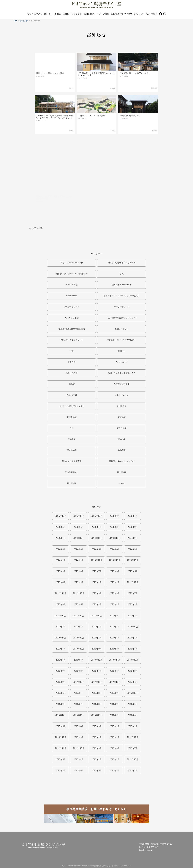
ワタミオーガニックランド (72, 340)
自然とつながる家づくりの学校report (72, 274)
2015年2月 (115, 726)
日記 (72, 428)
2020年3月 (133, 638)
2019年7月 (133, 649)
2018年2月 (61, 682)
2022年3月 (97, 604)
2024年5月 (97, 549)
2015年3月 (97, 726)
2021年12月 (61, 616)
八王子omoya (122, 362)
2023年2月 (97, 582)
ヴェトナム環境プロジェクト (72, 406)
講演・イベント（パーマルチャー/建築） (122, 296)
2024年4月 (115, 549)
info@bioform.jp (146, 850)
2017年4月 (79, 693)
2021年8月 (133, 616)
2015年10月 (97, 715)
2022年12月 (133, 582)
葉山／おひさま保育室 (72, 461)
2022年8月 (115, 593)
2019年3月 (79, 660)
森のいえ (122, 439)
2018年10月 (133, 660)
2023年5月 (133, 571)
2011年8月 (61, 770)
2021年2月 (97, 627)
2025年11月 (79, 516)
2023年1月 (115, 582)
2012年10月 (79, 748)
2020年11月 (61, 638)
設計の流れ (89, 14)
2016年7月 (79, 704)
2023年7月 (97, 571)
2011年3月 (115, 770)
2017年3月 (97, 693)
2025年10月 (97, 516)
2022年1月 (133, 604)
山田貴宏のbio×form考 (122, 14)
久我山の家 (122, 406)
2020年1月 (61, 649)
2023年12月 (97, 560)
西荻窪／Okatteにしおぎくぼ (122, 461)
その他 (122, 483)
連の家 (72, 384)
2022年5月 (79, 604)
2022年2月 (115, 604)
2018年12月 (97, 660)
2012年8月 (115, 748)
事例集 (58, 14)
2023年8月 (79, 571)
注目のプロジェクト (72, 14)
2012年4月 (79, 759)
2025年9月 (115, 516)
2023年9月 (61, 571)
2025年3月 (115, 527)
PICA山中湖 (72, 395)
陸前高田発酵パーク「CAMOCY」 (122, 340)
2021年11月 (79, 616)
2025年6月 (61, 527)
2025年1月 (61, 538)
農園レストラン (122, 329)
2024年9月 (133, 538)
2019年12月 (79, 649)
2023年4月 (61, 582)
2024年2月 (61, 560)
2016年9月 (61, 704)
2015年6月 (133, 715)
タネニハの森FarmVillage (72, 263)
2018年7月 (97, 671)
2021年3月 (79, 627)
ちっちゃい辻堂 (72, 318)
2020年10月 (79, 638)
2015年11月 (79, 715)
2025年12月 (61, 516)
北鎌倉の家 (72, 417)
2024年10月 (115, 538)
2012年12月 (133, 737)
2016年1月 (133, 704)
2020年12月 (133, 627)
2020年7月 (115, 638)
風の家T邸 (72, 483)
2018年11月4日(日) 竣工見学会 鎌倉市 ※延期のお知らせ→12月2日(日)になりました (55, 123)
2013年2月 (97, 737)
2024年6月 (79, 549)
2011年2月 (133, 770)
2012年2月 (97, 759)
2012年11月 (61, 748)
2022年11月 (61, 593)
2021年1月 (115, 627)
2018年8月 (79, 671)
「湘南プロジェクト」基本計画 (92, 123)
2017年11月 (97, 682)
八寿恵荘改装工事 (122, 384)
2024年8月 (61, 549)
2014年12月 (61, 737)
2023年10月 (133, 560)
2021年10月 (97, 616)
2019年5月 (61, 660)
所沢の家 (72, 362)
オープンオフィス (122, 307)
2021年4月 (61, 627)
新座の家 (122, 417)
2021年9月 (115, 616)
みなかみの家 (72, 373)
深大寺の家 (72, 450)
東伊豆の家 (154, 94)
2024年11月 (97, 538)
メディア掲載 (103, 14)
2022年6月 (61, 604)
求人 (147, 14)
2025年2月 (133, 527)
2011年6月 (79, 770)
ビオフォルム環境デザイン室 (96, 5)
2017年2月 (115, 693)
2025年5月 (79, 527)
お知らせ (139, 14)
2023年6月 (115, 571)
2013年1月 (115, 737)
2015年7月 (115, 715)
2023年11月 (115, 560)
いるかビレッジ (122, 395)
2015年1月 (133, 726)
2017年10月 (115, 682)
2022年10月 (79, 593)
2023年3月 (79, 582)
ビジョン (48, 14)
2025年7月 (133, 516)
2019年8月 (115, 649)
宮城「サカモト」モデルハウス (122, 373)
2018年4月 (115, 671)
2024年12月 (79, 538)
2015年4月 (79, 726)
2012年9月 (97, 748)
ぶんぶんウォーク (72, 307)
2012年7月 (133, 748)
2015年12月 (61, 715)
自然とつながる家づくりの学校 (122, 263)
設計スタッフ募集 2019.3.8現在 (50, 78)
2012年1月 (115, 759)
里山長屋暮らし (72, 472)
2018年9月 (61, 671)
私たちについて (35, 14)
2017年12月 (79, 682)
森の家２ (72, 439)
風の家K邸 (122, 472)
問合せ (154, 14)
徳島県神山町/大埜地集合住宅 (72, 329)
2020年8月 (97, 638)
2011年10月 (133, 759)
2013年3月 (79, 737)
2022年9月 (97, 593)
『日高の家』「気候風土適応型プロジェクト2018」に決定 (96, 79)
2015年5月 (61, 726)
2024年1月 (79, 560)
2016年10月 (133, 693)
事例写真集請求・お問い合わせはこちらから (96, 809)
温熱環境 (122, 450)
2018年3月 (133, 671)
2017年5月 (61, 693)
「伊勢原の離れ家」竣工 (130, 124)
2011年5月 (97, 770)
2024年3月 (133, 549)
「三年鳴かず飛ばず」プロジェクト (122, 318)
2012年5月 (61, 759)
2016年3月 (97, 704)
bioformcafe (72, 296)
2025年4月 (97, 527)
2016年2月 (115, 704)
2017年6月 (133, 682)
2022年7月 (133, 593)
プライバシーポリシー (122, 866)
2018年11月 (115, 660)
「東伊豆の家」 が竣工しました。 (135, 79)
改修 (72, 351)
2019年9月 (97, 649)
